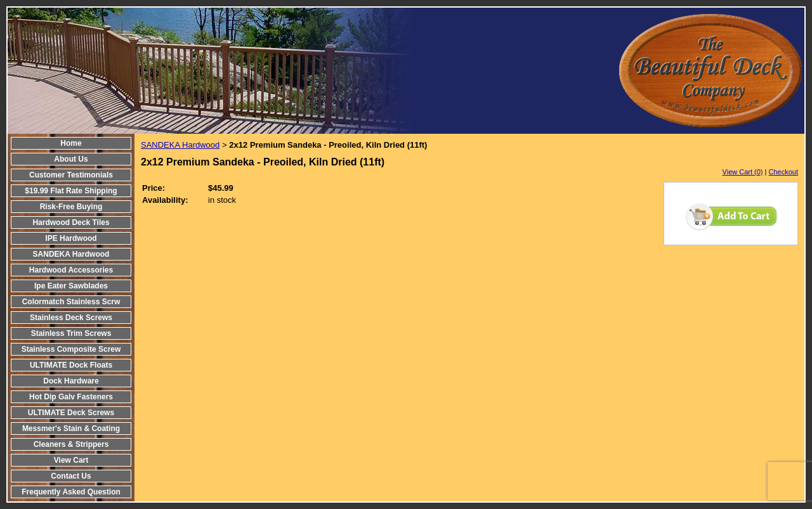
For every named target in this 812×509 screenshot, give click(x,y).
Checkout (783, 172)
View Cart (71, 460)
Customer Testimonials (71, 175)
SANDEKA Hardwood (71, 254)
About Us (71, 159)
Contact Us (71, 476)
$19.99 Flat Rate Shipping (71, 191)
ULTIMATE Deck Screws (71, 413)
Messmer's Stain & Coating (71, 428)
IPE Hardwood (71, 238)
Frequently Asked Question (71, 492)
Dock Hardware (71, 381)
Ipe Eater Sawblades (71, 286)
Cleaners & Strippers (71, 444)
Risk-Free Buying (71, 207)
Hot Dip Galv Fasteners (71, 397)
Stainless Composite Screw (71, 349)
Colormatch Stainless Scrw (71, 302)
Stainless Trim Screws (71, 333)
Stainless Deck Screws (71, 318)
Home (71, 143)
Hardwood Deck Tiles (71, 222)
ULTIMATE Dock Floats (71, 365)
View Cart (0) (743, 172)
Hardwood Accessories (71, 270)
